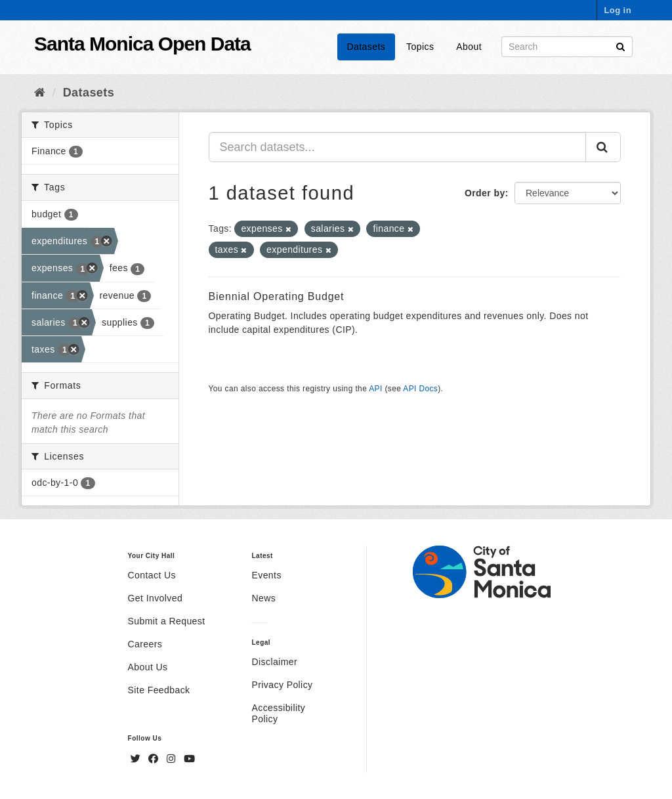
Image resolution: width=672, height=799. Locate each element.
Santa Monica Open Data (142, 44)
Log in (618, 10)
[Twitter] (137, 759)
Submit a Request (167, 621)
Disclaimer (274, 662)
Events (266, 575)
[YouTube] (189, 759)
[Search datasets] (567, 47)
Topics (420, 47)
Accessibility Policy (278, 713)
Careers (145, 644)
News (263, 598)
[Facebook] (155, 759)
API (375, 389)
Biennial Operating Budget (277, 296)
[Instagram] (173, 759)
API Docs (420, 389)
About (469, 47)
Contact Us (152, 575)
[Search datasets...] (398, 147)
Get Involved (156, 598)
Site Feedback (159, 690)
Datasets (367, 47)
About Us (148, 667)
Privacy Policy (282, 685)
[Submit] (620, 46)
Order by (485, 193)
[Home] (40, 93)
